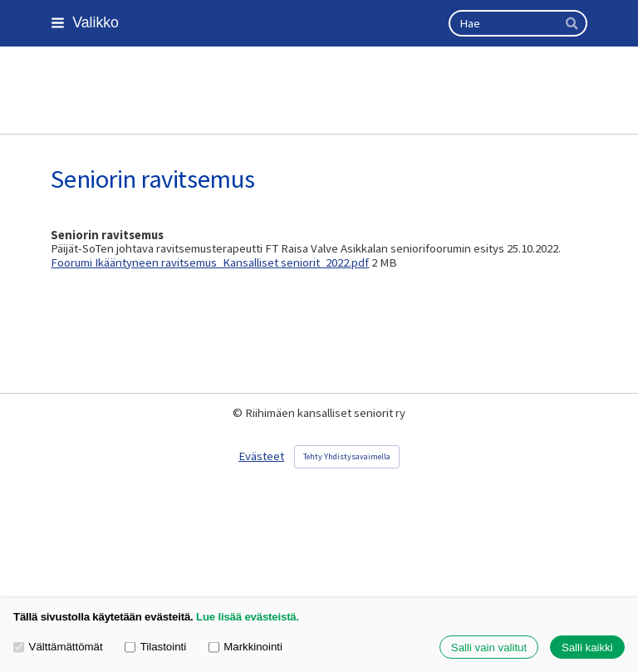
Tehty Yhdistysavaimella (347, 456)
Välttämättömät (58, 647)
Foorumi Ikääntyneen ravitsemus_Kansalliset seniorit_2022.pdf (210, 262)
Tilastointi (155, 647)
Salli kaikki (587, 647)
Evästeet (261, 456)
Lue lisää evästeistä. (248, 617)
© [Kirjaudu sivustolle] (239, 413)
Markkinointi (245, 647)
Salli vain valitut (489, 647)
